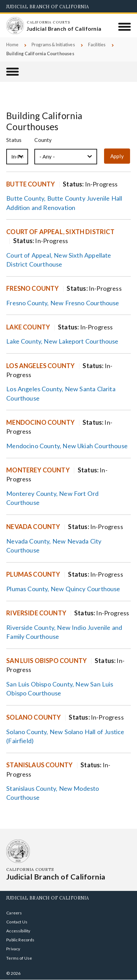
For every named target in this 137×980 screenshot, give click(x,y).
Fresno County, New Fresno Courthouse (63, 303)
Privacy (13, 949)
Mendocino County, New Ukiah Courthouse (67, 446)
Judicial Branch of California (48, 7)
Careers (14, 913)
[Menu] (125, 27)
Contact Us (17, 922)
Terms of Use (19, 958)
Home (12, 45)
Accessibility (18, 931)
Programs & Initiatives (53, 45)
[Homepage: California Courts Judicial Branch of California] (15, 26)
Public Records (20, 940)
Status (14, 140)
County (43, 140)
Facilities (97, 45)
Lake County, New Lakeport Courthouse (62, 341)
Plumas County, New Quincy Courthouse (63, 589)
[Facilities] (12, 72)
